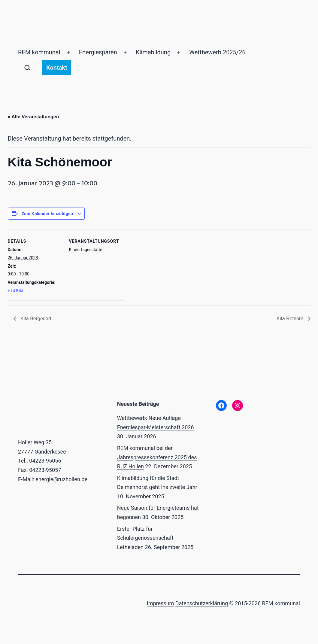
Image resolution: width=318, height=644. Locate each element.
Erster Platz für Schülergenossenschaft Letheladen (145, 538)
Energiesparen (98, 52)
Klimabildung (153, 52)
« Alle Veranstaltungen (33, 117)
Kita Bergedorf (35, 319)
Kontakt (57, 68)
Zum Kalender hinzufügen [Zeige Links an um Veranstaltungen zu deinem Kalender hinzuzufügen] (47, 214)
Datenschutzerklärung (202, 603)
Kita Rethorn (291, 319)
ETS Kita (16, 290)
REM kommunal (39, 52)
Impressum (161, 603)
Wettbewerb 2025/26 (217, 52)
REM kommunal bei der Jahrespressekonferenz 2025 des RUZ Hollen (157, 457)
